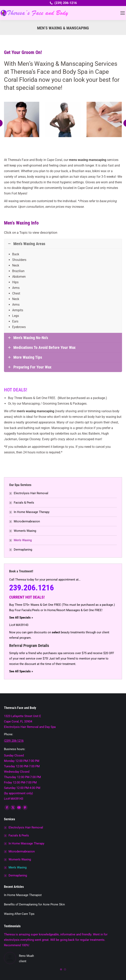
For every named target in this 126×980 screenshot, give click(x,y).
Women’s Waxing (25, 531)
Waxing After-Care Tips (19, 914)
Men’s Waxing (23, 540)
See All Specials (20, 618)
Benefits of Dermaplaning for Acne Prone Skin (34, 904)
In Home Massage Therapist (23, 895)
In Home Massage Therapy (32, 512)
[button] (61, 969)
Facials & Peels (24, 503)
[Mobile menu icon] (123, 13)
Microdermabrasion (27, 521)
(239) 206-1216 (63, 3)
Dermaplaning (23, 550)
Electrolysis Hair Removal (31, 493)
